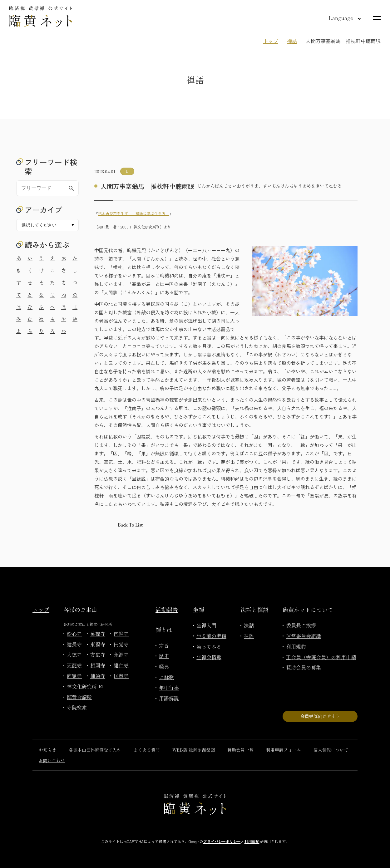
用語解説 (169, 698)
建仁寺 (121, 665)
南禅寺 (121, 634)
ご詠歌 (166, 677)
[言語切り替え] (340, 18)
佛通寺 (98, 676)
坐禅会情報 (209, 657)
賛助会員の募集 (304, 667)
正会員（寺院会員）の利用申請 (321, 657)
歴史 (164, 656)
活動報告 (167, 610)
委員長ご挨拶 (301, 625)
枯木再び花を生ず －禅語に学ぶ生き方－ (134, 213)
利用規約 (296, 646)
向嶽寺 (74, 676)
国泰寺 (121, 676)
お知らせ (47, 750)
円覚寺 (121, 644)
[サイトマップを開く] (377, 18)
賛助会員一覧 (240, 750)
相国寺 (98, 665)
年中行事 (169, 688)
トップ (271, 41)
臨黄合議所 (79, 697)
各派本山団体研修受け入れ (95, 750)
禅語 (292, 41)
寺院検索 (77, 707)
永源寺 (121, 655)
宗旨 (164, 645)
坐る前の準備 (211, 636)
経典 (164, 666)
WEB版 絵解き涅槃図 (194, 750)
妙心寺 (74, 634)
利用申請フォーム (284, 750)
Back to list (130, 525)
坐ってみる (209, 646)
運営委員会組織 (304, 636)
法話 (249, 625)
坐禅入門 (206, 625)
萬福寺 (98, 634)
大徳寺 (74, 655)
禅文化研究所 (85, 686)
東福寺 (98, 644)
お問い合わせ (52, 760)
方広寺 (98, 655)
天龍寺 (74, 665)
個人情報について (331, 750)
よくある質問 (147, 750)
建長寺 (74, 644)
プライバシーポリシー (222, 841)
